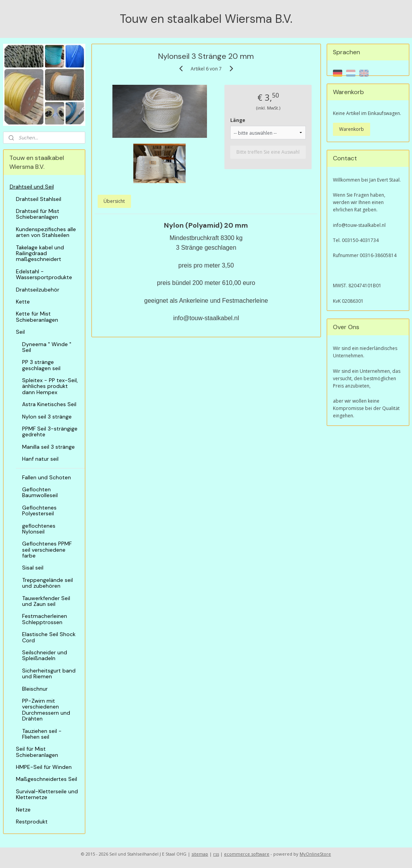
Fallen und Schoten (47, 477)
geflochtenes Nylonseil (39, 529)
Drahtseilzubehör (38, 290)
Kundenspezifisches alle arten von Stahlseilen (46, 232)
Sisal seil (33, 568)
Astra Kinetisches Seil (49, 404)
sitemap (200, 854)
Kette (23, 302)
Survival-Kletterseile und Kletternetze (47, 794)
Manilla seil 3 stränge (48, 447)
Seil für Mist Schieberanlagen (37, 752)
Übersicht (114, 201)
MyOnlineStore (315, 854)
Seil (20, 332)
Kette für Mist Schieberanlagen (37, 316)
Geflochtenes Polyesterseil (39, 510)
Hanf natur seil (40, 459)
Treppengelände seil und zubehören (47, 583)
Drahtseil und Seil (32, 187)
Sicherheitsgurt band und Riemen (49, 673)
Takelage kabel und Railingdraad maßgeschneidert (40, 253)
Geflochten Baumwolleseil (40, 492)
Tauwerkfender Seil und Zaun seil (46, 601)
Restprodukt (32, 822)
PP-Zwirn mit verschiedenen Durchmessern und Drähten (46, 710)
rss (216, 854)
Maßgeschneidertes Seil (47, 779)
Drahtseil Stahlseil (39, 199)
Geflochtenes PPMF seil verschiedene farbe (47, 550)
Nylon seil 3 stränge (47, 417)
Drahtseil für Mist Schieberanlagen (38, 214)
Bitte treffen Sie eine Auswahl (268, 152)
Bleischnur (35, 689)
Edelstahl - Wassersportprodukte (44, 274)
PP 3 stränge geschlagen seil (41, 365)
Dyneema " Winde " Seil (47, 347)
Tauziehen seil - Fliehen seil (42, 734)
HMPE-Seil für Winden (44, 767)
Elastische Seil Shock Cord (49, 637)
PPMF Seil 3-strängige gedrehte (50, 431)
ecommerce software (247, 854)
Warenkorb (352, 129)
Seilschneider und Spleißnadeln (45, 655)
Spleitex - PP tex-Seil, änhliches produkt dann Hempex (50, 386)
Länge (238, 120)
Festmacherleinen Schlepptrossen (45, 619)
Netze (23, 810)
